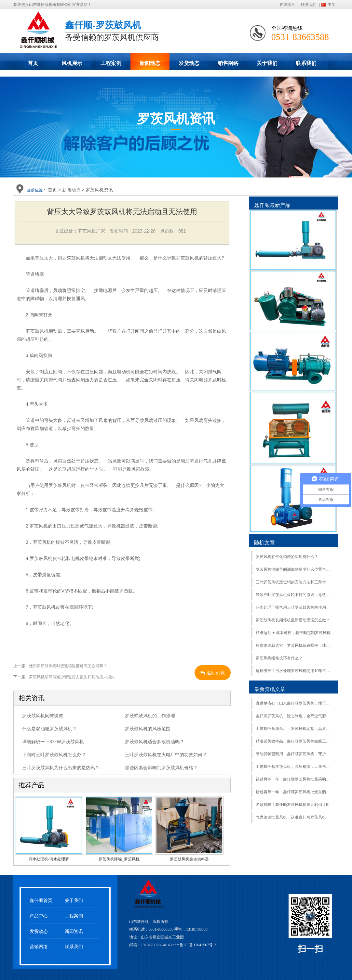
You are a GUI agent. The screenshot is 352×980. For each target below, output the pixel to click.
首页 (33, 63)
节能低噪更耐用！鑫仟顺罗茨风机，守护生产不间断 (294, 754)
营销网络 (39, 947)
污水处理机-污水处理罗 (49, 859)
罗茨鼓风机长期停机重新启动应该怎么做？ (293, 620)
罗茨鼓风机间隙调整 (43, 716)
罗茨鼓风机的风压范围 (148, 729)
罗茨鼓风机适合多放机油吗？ (155, 742)
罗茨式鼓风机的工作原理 (150, 716)
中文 (332, 5)
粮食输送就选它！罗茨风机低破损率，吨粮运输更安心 (294, 645)
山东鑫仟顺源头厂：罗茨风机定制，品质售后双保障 (294, 729)
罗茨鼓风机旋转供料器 (189, 859)
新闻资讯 (74, 931)
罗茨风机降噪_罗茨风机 (119, 859)
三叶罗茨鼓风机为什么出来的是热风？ (61, 768)
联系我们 (309, 5)
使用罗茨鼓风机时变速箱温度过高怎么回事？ (68, 666)
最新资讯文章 (270, 689)
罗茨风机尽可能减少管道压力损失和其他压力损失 (72, 677)
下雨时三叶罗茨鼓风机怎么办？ (54, 755)
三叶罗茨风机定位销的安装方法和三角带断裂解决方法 (294, 582)
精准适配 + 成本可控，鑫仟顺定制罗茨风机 (293, 633)
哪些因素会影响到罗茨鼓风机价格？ (161, 768)
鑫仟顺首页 (41, 901)
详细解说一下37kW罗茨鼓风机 (53, 742)
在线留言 (287, 5)
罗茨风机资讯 (99, 190)
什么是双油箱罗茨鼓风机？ (49, 729)
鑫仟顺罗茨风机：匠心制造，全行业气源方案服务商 (294, 716)
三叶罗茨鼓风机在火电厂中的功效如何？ (166, 755)
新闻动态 (150, 63)
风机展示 (72, 63)
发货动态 (189, 63)
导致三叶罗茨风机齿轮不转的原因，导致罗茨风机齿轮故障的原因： (294, 595)
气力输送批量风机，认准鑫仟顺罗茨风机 (291, 817)
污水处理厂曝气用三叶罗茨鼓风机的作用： (293, 607)
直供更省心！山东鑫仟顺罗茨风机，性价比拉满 (294, 703)
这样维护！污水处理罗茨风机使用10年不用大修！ (294, 671)
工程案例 (111, 63)
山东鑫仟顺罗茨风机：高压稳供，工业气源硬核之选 (294, 767)
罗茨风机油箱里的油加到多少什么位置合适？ (294, 569)
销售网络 (228, 63)
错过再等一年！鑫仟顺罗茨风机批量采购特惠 (294, 779)
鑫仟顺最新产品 (272, 205)
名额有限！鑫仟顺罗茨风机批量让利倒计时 (293, 805)
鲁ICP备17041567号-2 (198, 945)
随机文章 (264, 543)
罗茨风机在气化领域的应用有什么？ (287, 557)
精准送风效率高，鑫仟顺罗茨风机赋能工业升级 (294, 741)
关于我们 (267, 63)
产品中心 (39, 916)
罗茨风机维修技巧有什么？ (279, 658)
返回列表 (213, 673)
